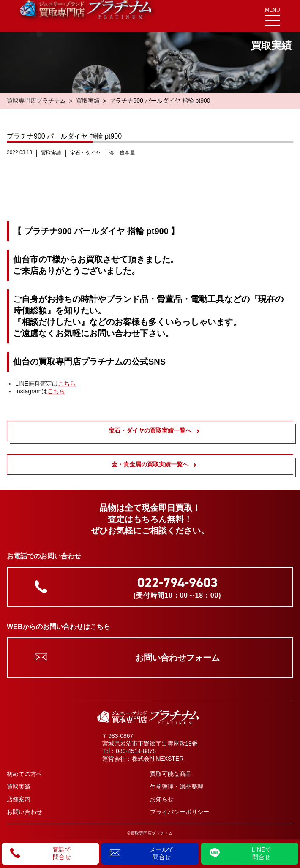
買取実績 (88, 101)
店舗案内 (19, 799)
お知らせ (162, 799)
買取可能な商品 (171, 774)
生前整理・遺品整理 (177, 786)
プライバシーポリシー (180, 812)
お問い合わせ (25, 812)
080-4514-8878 (136, 751)
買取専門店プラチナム (36, 101)
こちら (67, 384)
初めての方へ (25, 774)
